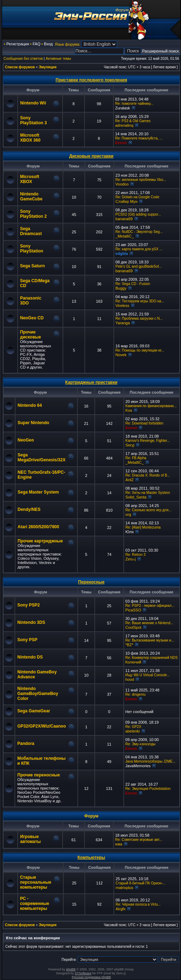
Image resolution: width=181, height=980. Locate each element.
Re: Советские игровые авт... (139, 840)
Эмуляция (48, 67)
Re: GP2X (133, 727)
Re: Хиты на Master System (148, 493)
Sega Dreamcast (31, 231)
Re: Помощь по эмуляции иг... (140, 350)
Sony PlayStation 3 (33, 120)
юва (119, 844)
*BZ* (130, 645)
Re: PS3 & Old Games (133, 121)
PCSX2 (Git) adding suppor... (138, 214)
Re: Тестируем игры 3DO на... (140, 301)
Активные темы (58, 59)
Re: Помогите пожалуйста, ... (139, 138)
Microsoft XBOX (30, 179)
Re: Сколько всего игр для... (148, 510)
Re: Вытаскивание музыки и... (150, 640)
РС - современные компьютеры (35, 904)
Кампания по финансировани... (151, 406)
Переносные (91, 582)
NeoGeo (26, 440)
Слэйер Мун (127, 201)
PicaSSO (133, 610)
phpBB (71, 969)
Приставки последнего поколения (91, 80)
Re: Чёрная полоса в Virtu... (138, 904)
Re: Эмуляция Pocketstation (148, 789)
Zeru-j (131, 559)
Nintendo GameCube (31, 196)
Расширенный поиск (160, 51)
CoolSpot (133, 627)
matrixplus (124, 888)
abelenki (133, 731)
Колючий (133, 662)
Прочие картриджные (40, 541)
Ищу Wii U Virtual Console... (148, 675)
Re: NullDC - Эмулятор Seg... (139, 232)
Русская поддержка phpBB (91, 977)
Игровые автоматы (30, 839)
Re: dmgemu (136, 694)
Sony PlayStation (32, 249)
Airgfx (121, 909)
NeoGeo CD (32, 318)
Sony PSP (27, 640)
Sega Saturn (33, 266)
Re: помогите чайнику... (134, 104)
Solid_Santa (136, 497)
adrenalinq (124, 125)
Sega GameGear (34, 711)
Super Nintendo (33, 423)
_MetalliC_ (125, 236)
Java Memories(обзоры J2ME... (151, 761)
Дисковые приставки (91, 156)
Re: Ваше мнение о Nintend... (149, 623)
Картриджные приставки (91, 382)
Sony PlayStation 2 (33, 214)
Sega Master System (38, 492)
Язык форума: (68, 44)
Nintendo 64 (30, 405)
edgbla (122, 253)
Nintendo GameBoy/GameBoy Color (38, 694)
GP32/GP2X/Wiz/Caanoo (42, 726)
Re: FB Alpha (136, 458)
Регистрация (18, 44)
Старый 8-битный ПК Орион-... (141, 883)
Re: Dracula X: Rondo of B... (148, 475)
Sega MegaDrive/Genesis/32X (42, 457)
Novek (121, 355)
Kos (129, 410)
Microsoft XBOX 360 (30, 138)
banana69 (124, 219)
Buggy (121, 288)
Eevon (121, 143)
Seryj (130, 445)
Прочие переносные (39, 775)
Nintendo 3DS (31, 622)
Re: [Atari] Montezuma (143, 527)
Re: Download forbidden (144, 423)
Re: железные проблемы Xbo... (141, 180)
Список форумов (20, 67)
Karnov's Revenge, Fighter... (148, 441)
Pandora (26, 743)
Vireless (122, 306)
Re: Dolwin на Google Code (138, 197)
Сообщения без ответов (23, 59)
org (128, 514)
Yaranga (123, 323)
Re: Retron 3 (136, 555)
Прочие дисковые (31, 335)
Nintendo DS (30, 657)
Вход (48, 44)
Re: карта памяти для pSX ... (139, 249)
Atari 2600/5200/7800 (38, 527)
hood (130, 679)
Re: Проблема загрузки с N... (139, 318)
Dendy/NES (29, 509)
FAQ (36, 44)
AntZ (130, 480)
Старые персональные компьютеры (36, 882)
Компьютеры (91, 857)
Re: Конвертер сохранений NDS (152, 658)
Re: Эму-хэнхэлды (141, 744)
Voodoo (122, 184)
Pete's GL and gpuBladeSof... (139, 266)
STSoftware (83, 973)
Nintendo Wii (33, 103)
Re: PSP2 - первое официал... (150, 606)
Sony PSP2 (28, 605)
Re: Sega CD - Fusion (133, 284)
